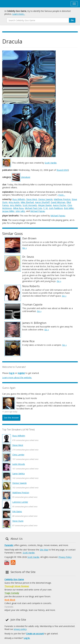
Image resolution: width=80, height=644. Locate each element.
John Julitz (20, 211)
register (21, 373)
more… (62, 195)
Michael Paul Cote (33, 208)
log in (12, 373)
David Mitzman (58, 202)
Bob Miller (69, 208)
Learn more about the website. (17, 378)
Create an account (35, 634)
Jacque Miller (8, 211)
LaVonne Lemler (20, 502)
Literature (26, 177)
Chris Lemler (18, 455)
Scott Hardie (51, 163)
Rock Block (10, 600)
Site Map (44, 550)
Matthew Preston (62, 199)
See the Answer (11, 418)
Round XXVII (62, 170)
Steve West (32, 199)
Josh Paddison (56, 208)
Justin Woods (19, 464)
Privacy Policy (65, 557)
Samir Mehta (18, 474)
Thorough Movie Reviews (17, 586)
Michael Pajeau (38, 211)
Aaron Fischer (60, 205)
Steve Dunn (18, 521)
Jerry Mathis (16, 205)
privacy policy (20, 629)
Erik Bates (17, 511)
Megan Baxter (45, 205)
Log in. (27, 638)
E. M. (46, 208)
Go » (24, 248)
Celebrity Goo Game (14, 579)
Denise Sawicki (45, 199)
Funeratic (9, 545)
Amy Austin (14, 202)
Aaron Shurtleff (42, 202)
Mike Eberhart (27, 202)
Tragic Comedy (12, 593)
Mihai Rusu (18, 208)
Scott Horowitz (30, 205)
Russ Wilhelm (19, 199)
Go (72, 20)
